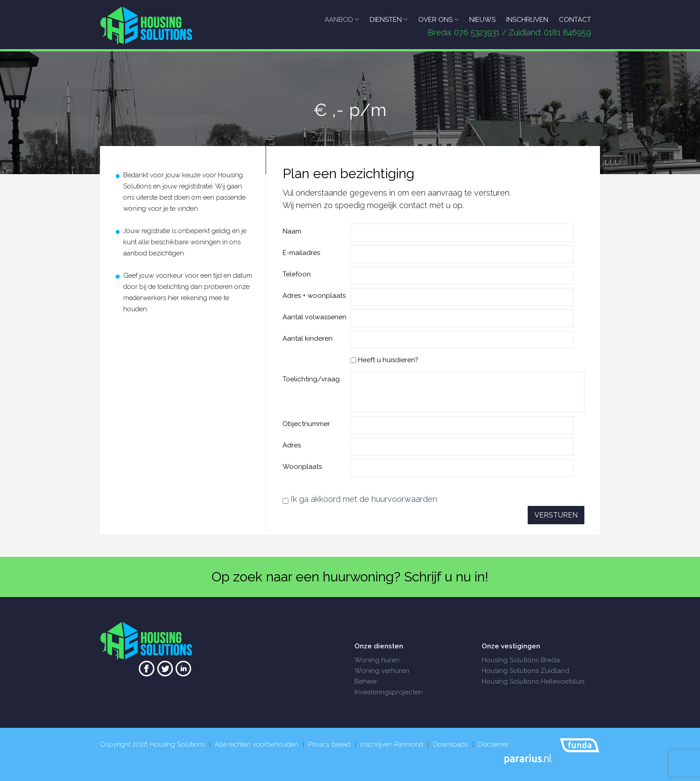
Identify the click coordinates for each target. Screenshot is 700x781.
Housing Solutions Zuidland (525, 671)
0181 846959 (567, 32)
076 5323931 (477, 32)
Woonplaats (302, 467)
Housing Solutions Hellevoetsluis (533, 681)
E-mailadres (301, 253)
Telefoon (297, 274)
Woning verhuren (382, 671)
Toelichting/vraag (311, 379)
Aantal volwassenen (315, 317)
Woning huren (377, 660)
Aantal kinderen (308, 338)
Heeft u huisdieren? (384, 360)
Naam (292, 231)
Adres (292, 445)
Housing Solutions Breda (521, 660)
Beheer (366, 681)
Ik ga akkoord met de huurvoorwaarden (364, 499)
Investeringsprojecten (389, 692)
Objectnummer (306, 424)
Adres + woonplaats (314, 296)
